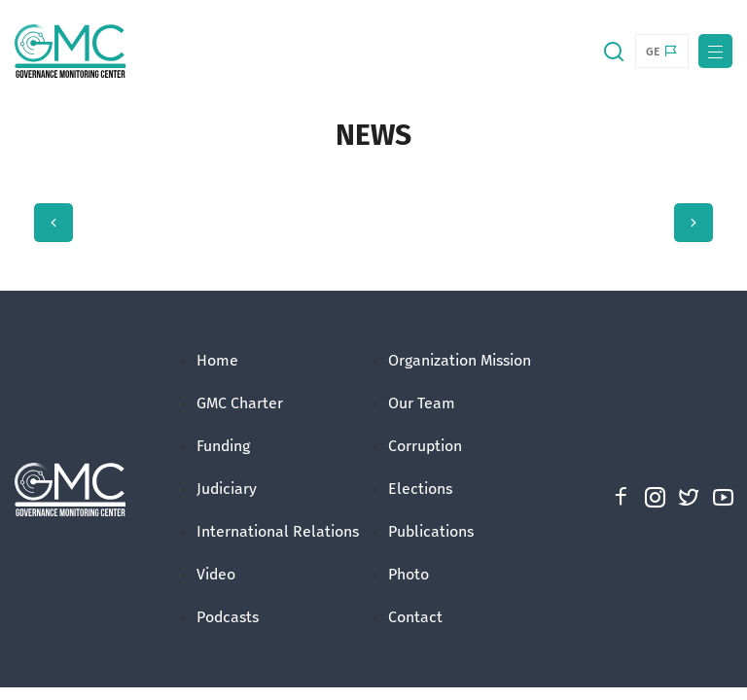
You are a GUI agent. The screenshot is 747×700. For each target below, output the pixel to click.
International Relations (278, 531)
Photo (409, 574)
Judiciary (227, 489)
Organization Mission (460, 360)
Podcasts (228, 617)
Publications (431, 531)
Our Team (422, 403)
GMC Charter (240, 403)
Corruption (425, 446)
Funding (223, 446)
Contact (415, 617)
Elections (420, 489)
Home (217, 360)
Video (216, 574)
